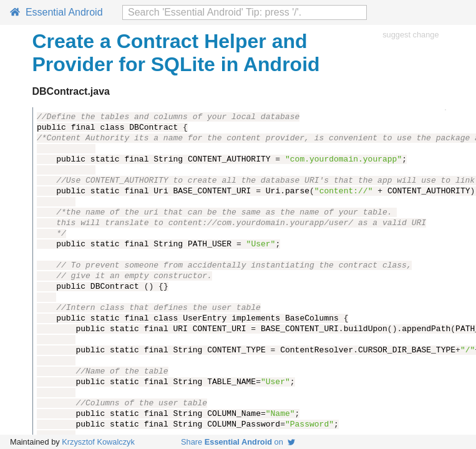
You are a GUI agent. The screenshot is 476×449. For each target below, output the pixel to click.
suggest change (410, 35)
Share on (238, 442)
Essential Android (56, 12)
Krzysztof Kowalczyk (98, 442)
